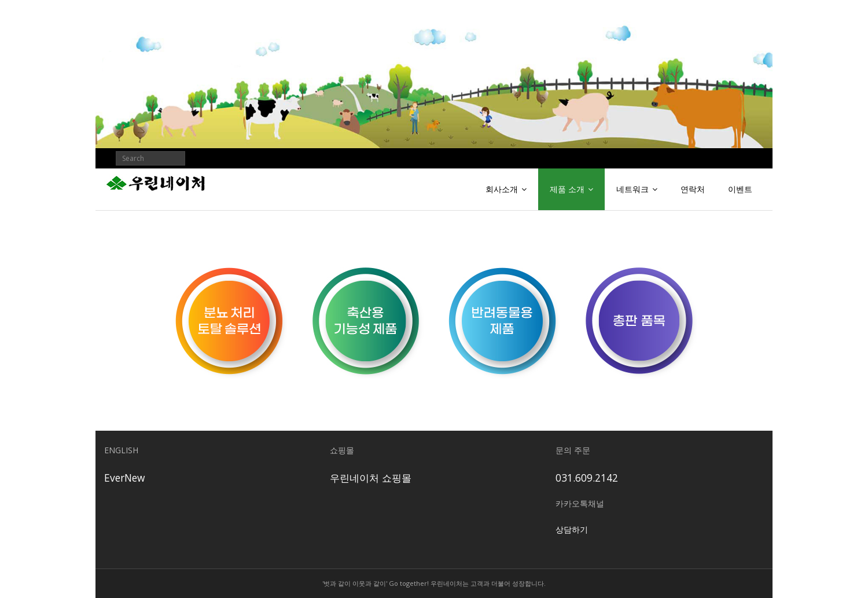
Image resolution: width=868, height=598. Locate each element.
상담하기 (572, 529)
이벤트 (740, 189)
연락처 (693, 189)
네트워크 (632, 189)
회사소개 (502, 189)
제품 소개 (567, 189)
